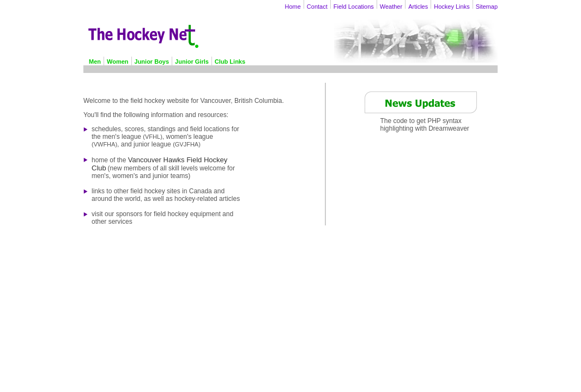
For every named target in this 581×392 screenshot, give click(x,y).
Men (95, 62)
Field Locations (354, 7)
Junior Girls (192, 62)
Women (118, 62)
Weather (391, 7)
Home (293, 7)
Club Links (230, 62)
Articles (418, 7)
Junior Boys (152, 62)
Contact (317, 7)
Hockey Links (452, 7)
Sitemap (487, 7)
